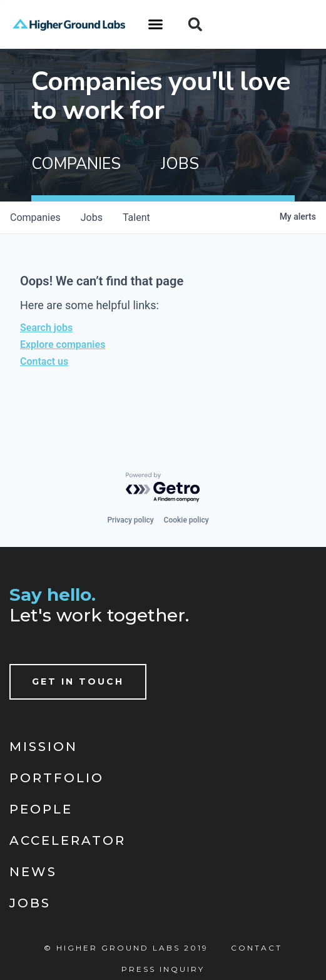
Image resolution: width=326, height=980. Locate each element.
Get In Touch (78, 681)
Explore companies (63, 345)
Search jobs (46, 328)
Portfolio (57, 778)
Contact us (44, 361)
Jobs (30, 903)
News (33, 872)
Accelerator (68, 840)
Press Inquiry (163, 969)
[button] (156, 24)
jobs (92, 217)
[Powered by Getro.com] (163, 488)
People (41, 809)
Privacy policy (130, 520)
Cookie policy (186, 520)
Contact (257, 948)
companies (35, 217)
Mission (43, 747)
